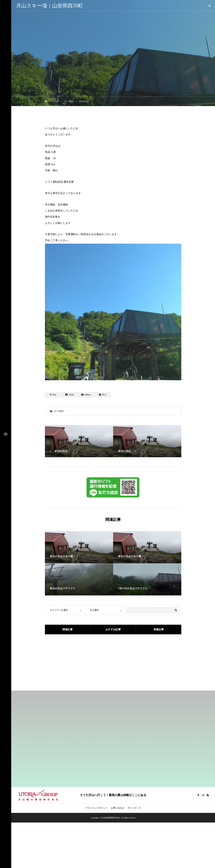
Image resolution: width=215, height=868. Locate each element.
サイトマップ (134, 808)
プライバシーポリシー (96, 808)
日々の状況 (59, 411)
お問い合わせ (118, 808)
